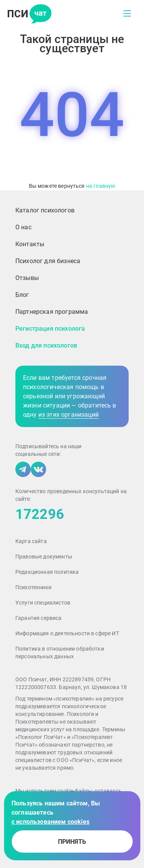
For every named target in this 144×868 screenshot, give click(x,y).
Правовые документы (44, 557)
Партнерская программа (52, 312)
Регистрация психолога (50, 329)
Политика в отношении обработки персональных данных (60, 653)
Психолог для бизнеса (48, 261)
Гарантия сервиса (39, 618)
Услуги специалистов (43, 603)
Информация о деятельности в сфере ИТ (67, 633)
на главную (101, 186)
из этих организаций (69, 415)
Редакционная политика (47, 572)
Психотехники (33, 587)
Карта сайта (31, 541)
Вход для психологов (46, 345)
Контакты (30, 244)
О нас (23, 227)
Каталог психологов (45, 210)
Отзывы (27, 278)
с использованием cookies (50, 822)
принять (72, 842)
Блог (22, 295)
